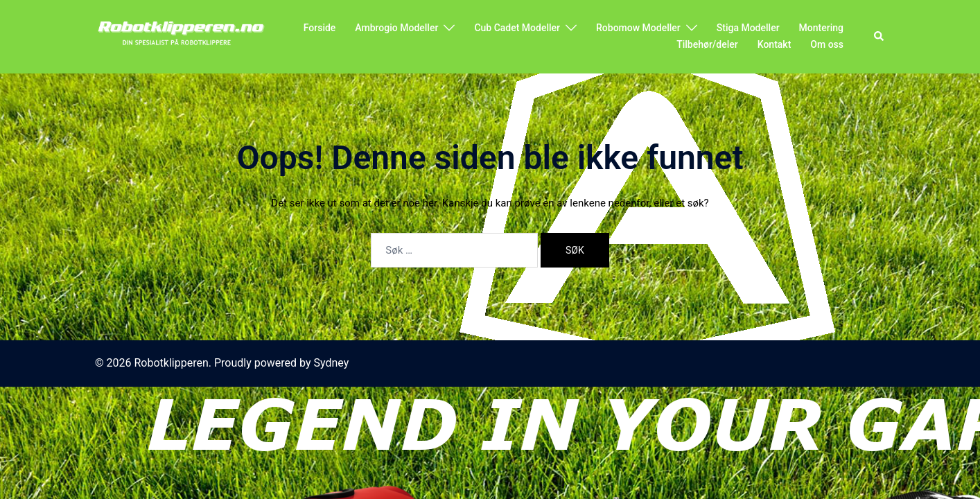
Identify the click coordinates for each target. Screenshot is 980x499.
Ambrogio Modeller (396, 28)
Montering (821, 28)
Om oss (827, 44)
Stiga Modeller (748, 28)
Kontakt (775, 44)
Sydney (332, 363)
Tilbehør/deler (707, 44)
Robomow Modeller (638, 28)
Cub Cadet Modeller (517, 28)
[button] (880, 37)
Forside (320, 28)
